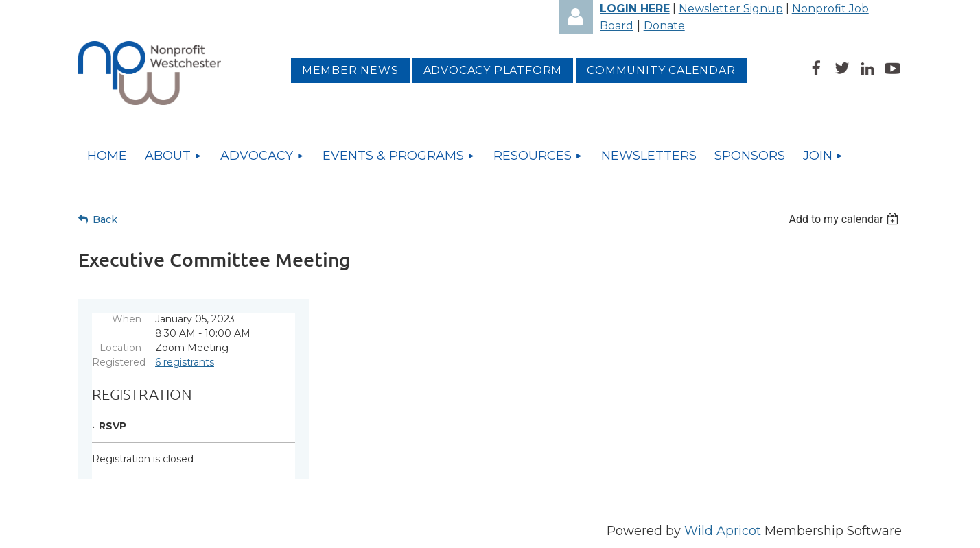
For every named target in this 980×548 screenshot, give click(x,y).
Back (105, 219)
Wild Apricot (723, 531)
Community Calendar (661, 70)
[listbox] (845, 219)
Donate (664, 26)
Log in (576, 17)
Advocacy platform (493, 70)
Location (120, 348)
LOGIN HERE (635, 9)
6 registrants (185, 362)
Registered (117, 362)
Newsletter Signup (731, 9)
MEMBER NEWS (350, 70)
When (127, 319)
